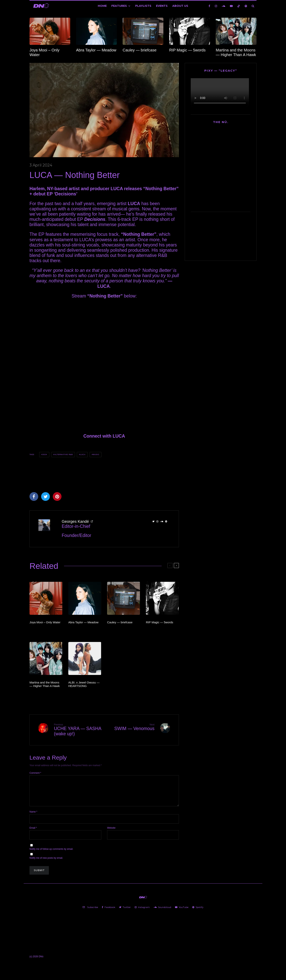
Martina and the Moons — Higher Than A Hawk (236, 52)
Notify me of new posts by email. (46, 863)
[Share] (34, 497)
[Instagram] (216, 6)
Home (102, 6)
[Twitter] (125, 912)
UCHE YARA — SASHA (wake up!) (78, 730)
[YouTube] (231, 6)
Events (162, 6)
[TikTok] (239, 6)
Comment (35, 773)
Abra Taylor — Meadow (96, 50)
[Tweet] (45, 497)
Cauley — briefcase (140, 50)
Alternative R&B (64, 454)
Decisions (95, 219)
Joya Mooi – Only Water (45, 52)
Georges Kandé (75, 521)
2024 (45, 454)
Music (96, 454)
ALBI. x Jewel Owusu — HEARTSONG (84, 684)
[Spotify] (246, 6)
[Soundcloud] (224, 6)
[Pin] (57, 497)
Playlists (143, 6)
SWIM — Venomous (131, 727)
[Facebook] (209, 6)
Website (111, 833)
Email (33, 833)
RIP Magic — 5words (187, 50)
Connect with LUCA (104, 436)
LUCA (83, 454)
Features (119, 6)
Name (33, 816)
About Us (180, 6)
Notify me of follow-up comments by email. (51, 854)
